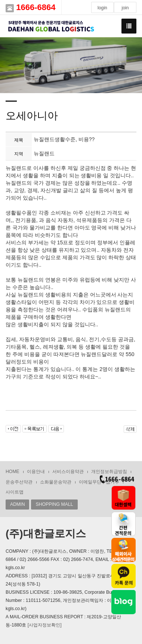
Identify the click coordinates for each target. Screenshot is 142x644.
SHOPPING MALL (54, 504)
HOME (13, 472)
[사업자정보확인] (45, 625)
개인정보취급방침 (109, 472)
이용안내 (36, 472)
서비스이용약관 (68, 472)
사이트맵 (15, 492)
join (125, 8)
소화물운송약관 (56, 482)
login (102, 8)
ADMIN (17, 504)
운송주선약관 (19, 482)
